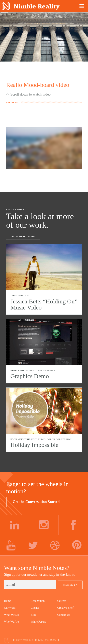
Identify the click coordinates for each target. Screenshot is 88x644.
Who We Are (11, 622)
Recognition (38, 601)
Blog (33, 615)
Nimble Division (31, 6)
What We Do (11, 615)
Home (8, 601)
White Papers (38, 622)
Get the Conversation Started (36, 502)
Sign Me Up (70, 585)
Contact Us (64, 615)
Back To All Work (23, 236)
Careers (62, 601)
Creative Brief (65, 608)
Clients (35, 608)
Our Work (10, 608)
